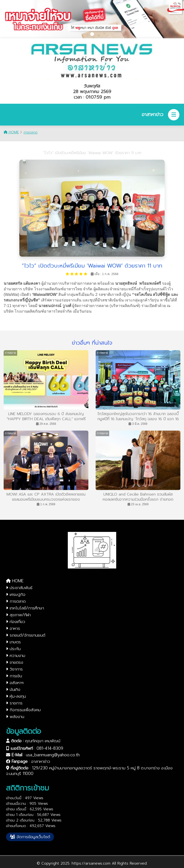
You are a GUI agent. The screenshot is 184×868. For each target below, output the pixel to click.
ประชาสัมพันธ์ (19, 588)
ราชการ (14, 703)
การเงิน (14, 676)
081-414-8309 (50, 748)
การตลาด (31, 132)
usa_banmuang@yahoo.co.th (53, 755)
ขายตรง (15, 662)
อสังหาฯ (15, 683)
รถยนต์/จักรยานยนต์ (26, 635)
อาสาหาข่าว (41, 761)
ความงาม (16, 655)
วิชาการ (14, 669)
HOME (11, 132)
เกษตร (13, 642)
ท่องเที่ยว (16, 622)
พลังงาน (15, 717)
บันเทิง (13, 689)
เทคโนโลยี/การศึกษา (25, 608)
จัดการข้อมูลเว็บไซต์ (30, 837)
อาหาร (13, 628)
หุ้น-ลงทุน (16, 696)
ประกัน (13, 649)
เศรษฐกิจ (16, 594)
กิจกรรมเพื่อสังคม (23, 710)
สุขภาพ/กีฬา (18, 615)
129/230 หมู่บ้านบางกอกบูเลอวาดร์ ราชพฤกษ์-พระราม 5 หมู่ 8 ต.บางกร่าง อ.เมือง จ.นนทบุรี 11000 (89, 771)
